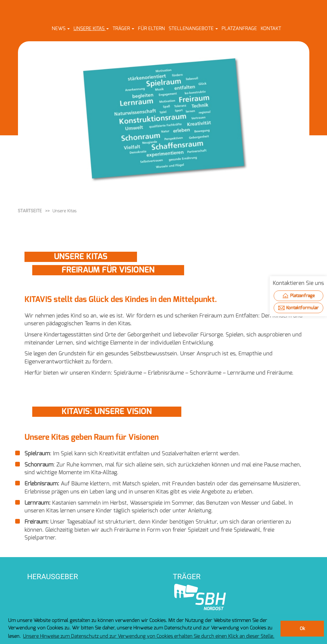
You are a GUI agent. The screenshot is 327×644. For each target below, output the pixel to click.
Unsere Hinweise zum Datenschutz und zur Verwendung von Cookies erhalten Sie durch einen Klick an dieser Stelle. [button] (149, 636)
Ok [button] (302, 629)
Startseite (30, 211)
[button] (61, 28)
